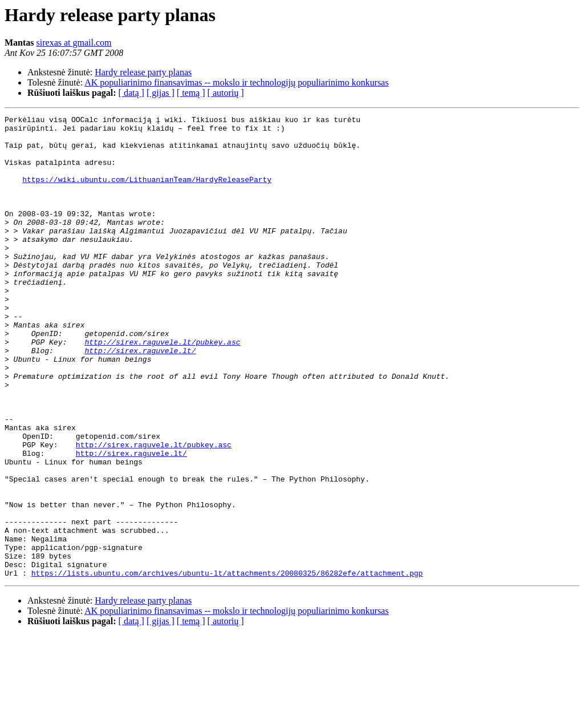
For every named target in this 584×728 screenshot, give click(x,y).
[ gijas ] (161, 93)
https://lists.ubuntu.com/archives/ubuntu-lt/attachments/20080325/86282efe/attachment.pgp (227, 665)
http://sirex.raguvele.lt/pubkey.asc (162, 388)
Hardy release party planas (143, 72)
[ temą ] (191, 93)
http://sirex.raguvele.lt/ (140, 398)
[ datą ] (131, 93)
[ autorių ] (226, 93)
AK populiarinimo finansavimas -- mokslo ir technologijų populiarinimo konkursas (236, 82)
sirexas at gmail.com (74, 43)
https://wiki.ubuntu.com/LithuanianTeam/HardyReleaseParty (147, 193)
